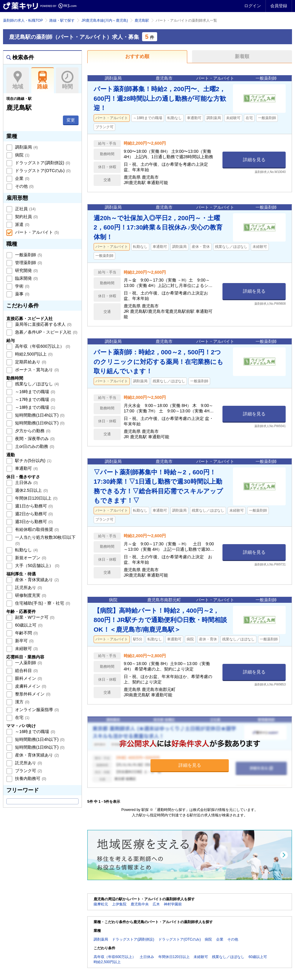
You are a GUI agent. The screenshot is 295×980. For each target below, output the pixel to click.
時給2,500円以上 (33, 354)
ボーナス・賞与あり (36, 370)
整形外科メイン (32, 694)
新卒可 (24, 641)
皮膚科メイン (30, 686)
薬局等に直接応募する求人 (43, 324)
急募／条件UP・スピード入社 (46, 332)
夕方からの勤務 (32, 431)
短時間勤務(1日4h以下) (39, 415)
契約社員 (26, 217)
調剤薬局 (26, 147)
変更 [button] (71, 120)
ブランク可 (28, 771)
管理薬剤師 (28, 263)
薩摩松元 (101, 904)
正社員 (25, 209)
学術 (22, 286)
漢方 (22, 702)
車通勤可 (26, 468)
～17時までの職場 (34, 399)
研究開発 (26, 270)
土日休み (26, 482)
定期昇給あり (30, 362)
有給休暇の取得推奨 (36, 529)
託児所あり (28, 587)
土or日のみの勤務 (34, 446)
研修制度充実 (30, 595)
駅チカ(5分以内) (33, 461)
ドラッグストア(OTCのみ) (42, 171)
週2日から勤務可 (33, 514)
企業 (22, 178)
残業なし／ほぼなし (36, 384)
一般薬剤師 (28, 255)
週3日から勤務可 (33, 522)
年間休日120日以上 (36, 498)
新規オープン (30, 558)
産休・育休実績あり (36, 580)
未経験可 (26, 649)
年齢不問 (26, 633)
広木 (156, 904)
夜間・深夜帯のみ (34, 439)
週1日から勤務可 (33, 506)
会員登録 (279, 6)
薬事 (22, 294)
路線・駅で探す (62, 20)
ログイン (253, 6)
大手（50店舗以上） (37, 566)
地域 (18, 80)
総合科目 (26, 670)
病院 (22, 155)
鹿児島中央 (140, 904)
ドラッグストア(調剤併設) (42, 163)
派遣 (22, 224)
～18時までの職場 (34, 407)
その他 (24, 186)
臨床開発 (26, 278)
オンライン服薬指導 (36, 710)
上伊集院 (119, 904)
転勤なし (26, 550)
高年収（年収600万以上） (42, 346)
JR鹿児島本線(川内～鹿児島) (105, 20)
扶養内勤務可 (30, 778)
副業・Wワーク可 (34, 617)
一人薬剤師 (28, 663)
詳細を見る (254, 160)
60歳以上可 (28, 625)
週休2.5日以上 (31, 490)
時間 (67, 80)
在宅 (22, 717)
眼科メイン (28, 678)
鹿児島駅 (142, 20)
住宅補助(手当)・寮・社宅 (42, 603)
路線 (43, 80)
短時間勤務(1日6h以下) (39, 423)
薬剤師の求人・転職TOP (23, 20)
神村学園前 (173, 904)
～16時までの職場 (34, 392)
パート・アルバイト (36, 232)
